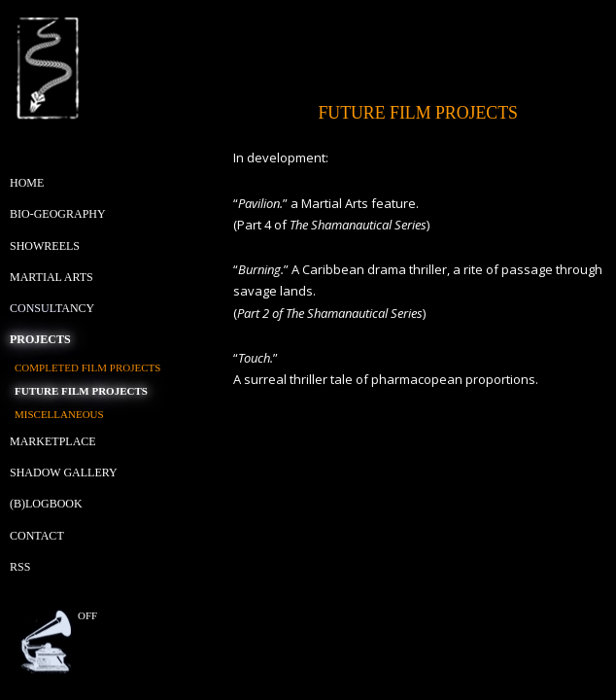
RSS (20, 567)
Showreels (45, 246)
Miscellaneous (59, 414)
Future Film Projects (81, 391)
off (87, 615)
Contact (37, 536)
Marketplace (53, 441)
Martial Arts (51, 277)
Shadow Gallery (64, 472)
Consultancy (52, 308)
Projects (40, 339)
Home (27, 183)
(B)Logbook (46, 504)
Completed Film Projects (87, 367)
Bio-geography (58, 214)
